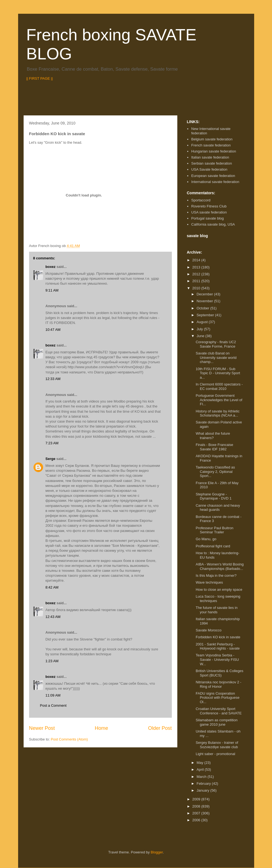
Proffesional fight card (213, 546)
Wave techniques (209, 582)
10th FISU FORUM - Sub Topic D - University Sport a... (218, 373)
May (200, 763)
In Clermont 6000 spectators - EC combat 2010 (219, 386)
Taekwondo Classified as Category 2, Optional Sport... (215, 472)
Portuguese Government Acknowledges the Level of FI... (219, 400)
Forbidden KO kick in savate (218, 637)
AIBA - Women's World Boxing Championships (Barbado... (220, 566)
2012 (197, 274)
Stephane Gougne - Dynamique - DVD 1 (214, 496)
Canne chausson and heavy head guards (218, 508)
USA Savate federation (209, 169)
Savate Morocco (209, 630)
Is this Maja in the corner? (216, 576)
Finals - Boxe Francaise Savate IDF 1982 (214, 447)
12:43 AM (53, 617)
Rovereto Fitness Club (209, 206)
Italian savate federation (210, 157)
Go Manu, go (206, 539)
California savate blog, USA (213, 224)
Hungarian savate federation (214, 151)
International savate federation (215, 182)
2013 (197, 267)
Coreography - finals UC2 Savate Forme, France (216, 344)
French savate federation (211, 145)
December (205, 294)
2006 (197, 820)
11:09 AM (53, 695)
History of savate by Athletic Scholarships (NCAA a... (218, 413)
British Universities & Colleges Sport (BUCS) (219, 673)
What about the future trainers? (213, 436)
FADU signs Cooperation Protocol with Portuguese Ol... (218, 698)
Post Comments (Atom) (69, 739)
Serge (51, 459)
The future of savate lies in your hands (217, 610)
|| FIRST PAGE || (40, 78)
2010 (197, 288)
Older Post (160, 728)
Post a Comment (53, 705)
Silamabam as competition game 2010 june (217, 722)
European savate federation (213, 176)
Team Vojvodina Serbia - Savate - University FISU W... (217, 659)
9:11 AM (52, 290)
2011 (197, 281)
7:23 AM (52, 443)
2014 (197, 260)
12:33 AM (53, 379)
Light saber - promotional (215, 754)
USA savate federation (209, 212)
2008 (197, 806)
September (206, 315)
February (204, 784)
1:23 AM (52, 661)
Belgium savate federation (212, 139)
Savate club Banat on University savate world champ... (216, 357)
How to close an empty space (219, 590)
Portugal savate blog (208, 218)
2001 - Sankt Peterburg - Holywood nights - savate (218, 646)
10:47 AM (53, 330)
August (203, 322)
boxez (51, 267)
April (201, 769)
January (203, 790)
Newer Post (42, 728)
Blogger (157, 852)
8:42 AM (52, 587)
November (205, 301)
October (203, 308)
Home (101, 728)
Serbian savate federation (212, 163)
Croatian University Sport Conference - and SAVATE (219, 711)
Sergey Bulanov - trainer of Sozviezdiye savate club (217, 745)
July (200, 329)
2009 (197, 799)
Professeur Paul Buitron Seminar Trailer (214, 530)
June (201, 336)
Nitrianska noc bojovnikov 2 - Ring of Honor (218, 684)
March (202, 777)
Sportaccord (201, 200)
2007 (197, 813)
